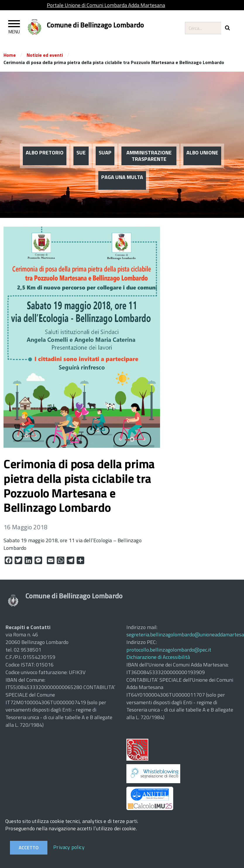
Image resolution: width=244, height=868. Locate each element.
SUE (81, 129)
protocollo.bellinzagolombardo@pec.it (169, 650)
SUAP (105, 129)
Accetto (29, 848)
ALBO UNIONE (202, 129)
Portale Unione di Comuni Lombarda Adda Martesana (106, 5)
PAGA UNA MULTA (122, 154)
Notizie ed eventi (45, 55)
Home (10, 55)
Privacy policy (69, 847)
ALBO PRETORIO (45, 129)
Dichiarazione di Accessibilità (158, 657)
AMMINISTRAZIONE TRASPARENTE (149, 132)
